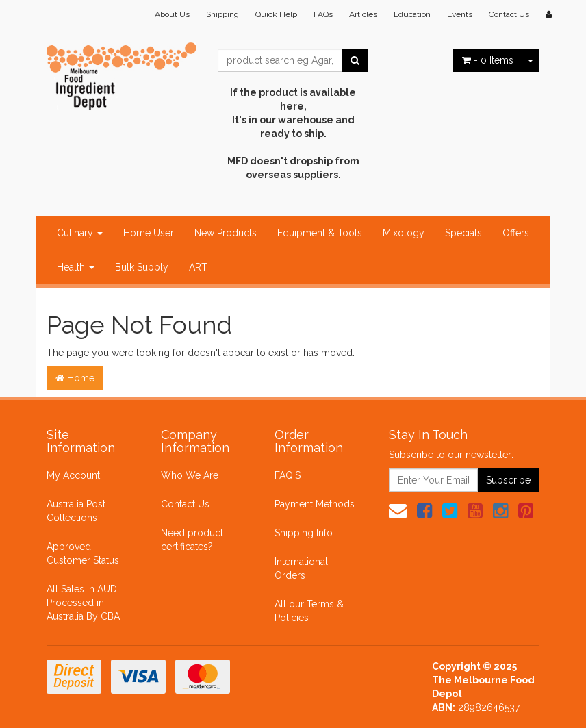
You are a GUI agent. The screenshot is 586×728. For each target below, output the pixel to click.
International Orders (301, 568)
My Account (73, 475)
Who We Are (190, 475)
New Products (226, 233)
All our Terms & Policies (309, 611)
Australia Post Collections (76, 511)
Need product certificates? (192, 540)
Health (76, 267)
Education (412, 14)
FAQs (323, 14)
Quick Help (276, 14)
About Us (172, 14)
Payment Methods (315, 504)
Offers (516, 233)
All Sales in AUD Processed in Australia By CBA (83, 603)
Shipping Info (304, 533)
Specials (463, 233)
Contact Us (509, 14)
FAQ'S (288, 475)
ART (198, 267)
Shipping (222, 14)
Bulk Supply (142, 267)
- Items (488, 60)
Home (75, 378)
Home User (149, 233)
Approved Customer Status (83, 553)
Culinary (80, 233)
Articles (363, 14)
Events (460, 14)
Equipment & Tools (320, 233)
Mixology (404, 233)
